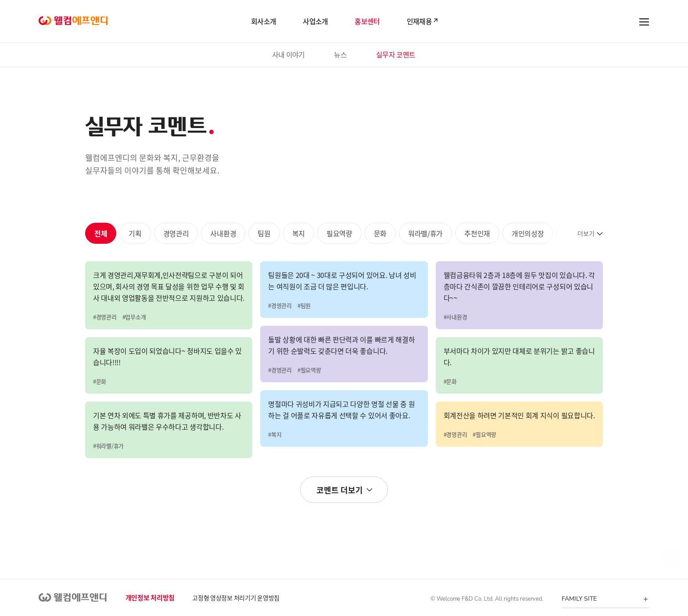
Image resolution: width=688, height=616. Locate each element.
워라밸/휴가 (425, 233)
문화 (380, 233)
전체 (101, 233)
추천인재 (477, 233)
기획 (135, 233)
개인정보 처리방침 (150, 598)
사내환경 (223, 233)
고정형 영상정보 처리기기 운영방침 (236, 598)
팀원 (264, 233)
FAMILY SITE (579, 599)
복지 (299, 233)
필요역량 (339, 233)
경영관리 (176, 233)
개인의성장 (528, 233)
